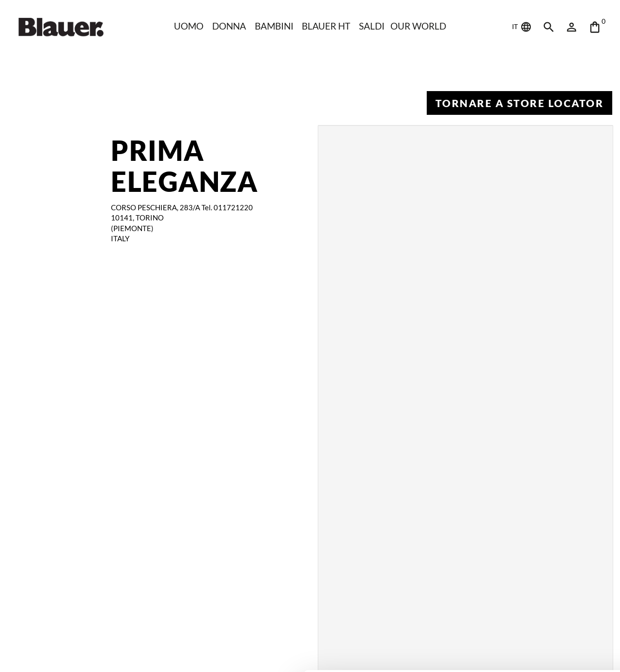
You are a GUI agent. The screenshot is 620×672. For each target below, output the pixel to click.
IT (522, 27)
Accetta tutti (539, 593)
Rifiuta (539, 625)
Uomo (187, 26)
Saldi (373, 26)
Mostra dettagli (153, 653)
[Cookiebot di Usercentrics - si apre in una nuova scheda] (63, 653)
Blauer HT (326, 26)
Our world (420, 26)
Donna (228, 26)
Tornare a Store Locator (519, 103)
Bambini (274, 26)
